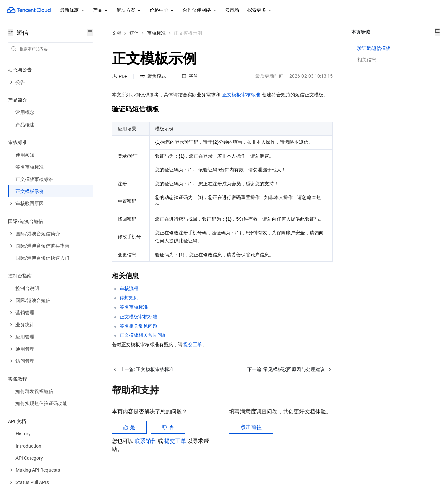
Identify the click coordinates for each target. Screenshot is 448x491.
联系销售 (146, 457)
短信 (134, 33)
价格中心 (162, 10)
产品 (101, 10)
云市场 (232, 10)
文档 (117, 33)
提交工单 (176, 457)
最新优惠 (72, 10)
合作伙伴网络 (200, 10)
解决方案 (129, 10)
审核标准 (156, 33)
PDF (120, 76)
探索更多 (260, 10)
